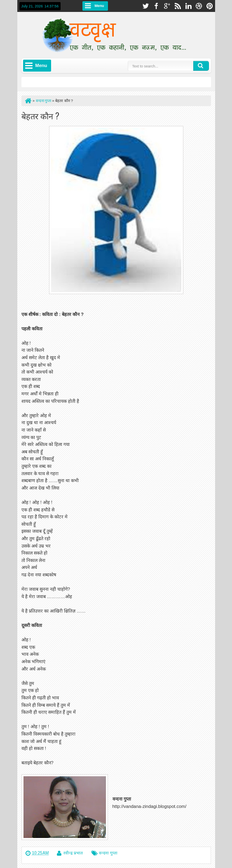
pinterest (210, 6)
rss (178, 6)
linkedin (188, 6)
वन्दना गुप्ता (108, 853)
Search (201, 66)
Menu (100, 6)
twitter (145, 6)
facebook (156, 6)
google (167, 6)
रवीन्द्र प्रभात (73, 853)
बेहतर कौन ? (40, 116)
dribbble (199, 6)
